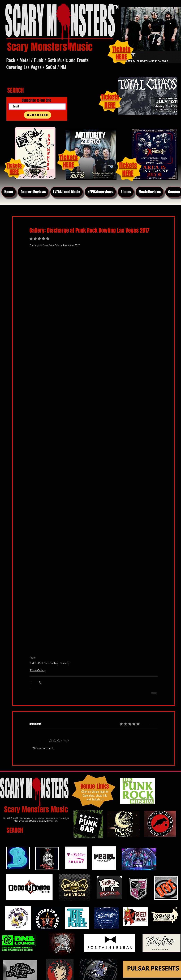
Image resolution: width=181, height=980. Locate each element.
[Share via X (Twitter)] (40, 682)
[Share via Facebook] (31, 682)
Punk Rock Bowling (48, 663)
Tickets (128, 165)
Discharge (65, 663)
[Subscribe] (38, 115)
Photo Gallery (38, 670)
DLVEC (33, 663)
